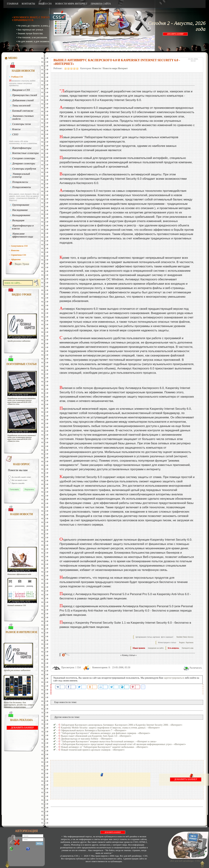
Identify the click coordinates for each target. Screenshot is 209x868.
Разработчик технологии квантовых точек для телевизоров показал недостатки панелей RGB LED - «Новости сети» (22, 401)
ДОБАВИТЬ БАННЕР (175, 34)
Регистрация (19, 849)
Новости (96, 68)
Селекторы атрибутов (24, 169)
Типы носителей (21, 105)
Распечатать (196, 668)
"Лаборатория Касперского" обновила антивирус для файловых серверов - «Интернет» (106, 733)
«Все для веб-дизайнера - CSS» (185, 861)
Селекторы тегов (22, 124)
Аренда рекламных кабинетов (19, 341)
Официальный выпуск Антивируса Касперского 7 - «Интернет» (94, 730)
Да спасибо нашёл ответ (21, 477)
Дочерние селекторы (24, 163)
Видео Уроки (22, 264)
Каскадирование (21, 215)
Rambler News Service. (185, 637)
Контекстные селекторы (26, 153)
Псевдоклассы (20, 182)
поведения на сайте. (156, 648)
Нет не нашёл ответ (19, 480)
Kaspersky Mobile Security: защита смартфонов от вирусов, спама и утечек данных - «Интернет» (110, 728)
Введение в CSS (21, 90)
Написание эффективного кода (22, 235)
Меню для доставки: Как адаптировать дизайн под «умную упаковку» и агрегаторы (19, 705)
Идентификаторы (22, 148)
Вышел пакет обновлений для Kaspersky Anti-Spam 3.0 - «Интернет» (96, 736)
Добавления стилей (23, 100)
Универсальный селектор (21, 175)
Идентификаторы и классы (23, 227)
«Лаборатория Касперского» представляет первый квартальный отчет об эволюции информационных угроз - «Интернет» (123, 744)
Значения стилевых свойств (23, 117)
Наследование (20, 210)
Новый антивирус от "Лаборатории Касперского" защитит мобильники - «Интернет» (104, 747)
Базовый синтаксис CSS (17, 605)
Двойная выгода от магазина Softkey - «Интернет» (87, 739)
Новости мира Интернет (115, 68)
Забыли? (34, 849)
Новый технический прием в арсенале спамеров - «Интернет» (93, 750)
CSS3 (15, 134)
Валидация (18, 220)
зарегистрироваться (174, 678)
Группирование (21, 205)
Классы (16, 129)
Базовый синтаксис (23, 111)
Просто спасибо (18, 483)
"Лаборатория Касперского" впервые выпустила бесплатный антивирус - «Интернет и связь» (109, 741)
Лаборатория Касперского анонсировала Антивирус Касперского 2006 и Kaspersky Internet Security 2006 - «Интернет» (122, 725)
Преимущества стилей (25, 95)
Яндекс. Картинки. (186, 643)
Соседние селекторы (24, 158)
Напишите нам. (188, 648)
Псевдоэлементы (22, 187)
